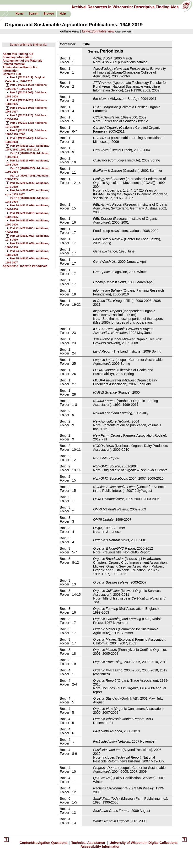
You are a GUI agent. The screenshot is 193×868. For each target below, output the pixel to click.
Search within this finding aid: (29, 45)
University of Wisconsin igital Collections (144, 843)
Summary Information (17, 57)
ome (19, 14)
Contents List (12, 74)
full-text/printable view (98, 31)
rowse (49, 14)
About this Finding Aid (18, 54)
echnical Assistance (88, 843)
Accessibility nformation (100, 847)
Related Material (14, 64)
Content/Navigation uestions (44, 843)
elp (63, 14)
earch (33, 14)
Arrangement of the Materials (22, 61)
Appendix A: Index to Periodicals (25, 266)
